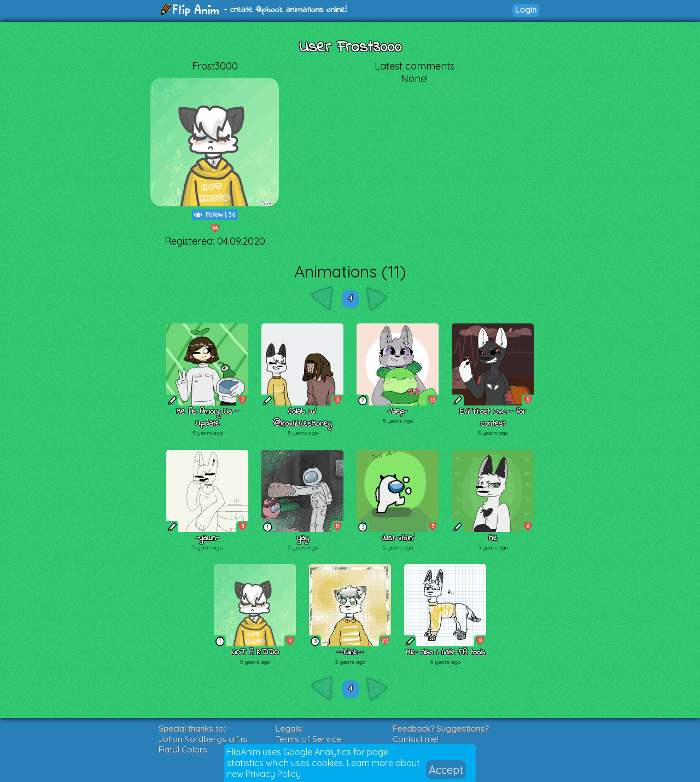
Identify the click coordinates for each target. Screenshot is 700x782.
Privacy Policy (273, 774)
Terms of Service (308, 739)
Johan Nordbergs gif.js (203, 739)
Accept (446, 770)
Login (526, 10)
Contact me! (416, 739)
